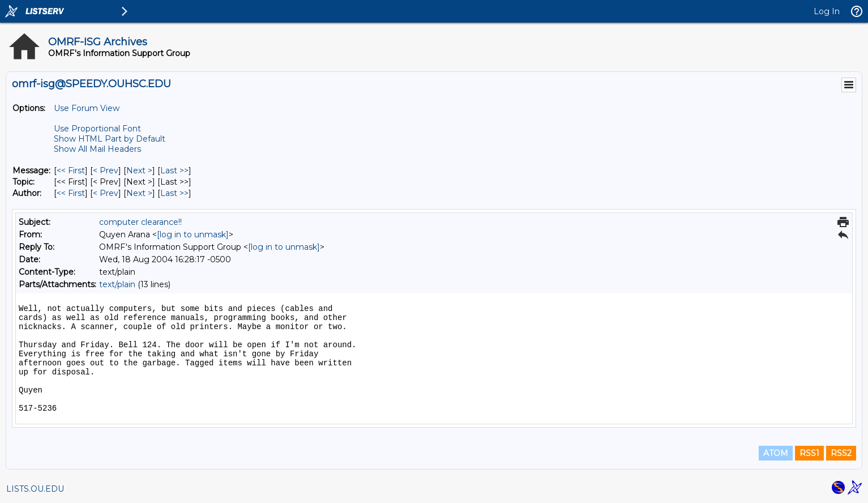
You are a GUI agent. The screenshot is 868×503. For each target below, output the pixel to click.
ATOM (776, 453)
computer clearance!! (140, 222)
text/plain (117, 284)
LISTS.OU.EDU (35, 489)
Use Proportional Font (97, 129)
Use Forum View (87, 108)
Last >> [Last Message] (174, 170)
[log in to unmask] (193, 235)
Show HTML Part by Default (110, 139)
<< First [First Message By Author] (71, 193)
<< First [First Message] (71, 170)
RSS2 (841, 453)
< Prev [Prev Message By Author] (106, 193)
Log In (827, 11)
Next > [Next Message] (139, 170)
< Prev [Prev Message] (106, 170)
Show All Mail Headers (97, 149)
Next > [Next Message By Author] (139, 193)
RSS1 (809, 453)
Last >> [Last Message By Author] (174, 193)
